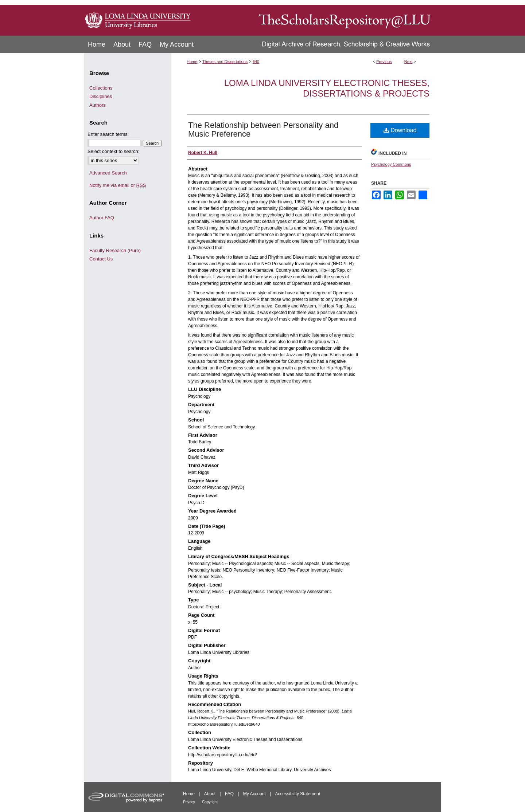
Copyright (210, 802)
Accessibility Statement (298, 794)
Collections (101, 88)
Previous (384, 62)
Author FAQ (102, 218)
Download (400, 130)
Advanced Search (108, 173)
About (210, 794)
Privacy (189, 802)
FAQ (229, 794)
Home (192, 62)
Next (409, 62)
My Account (254, 794)
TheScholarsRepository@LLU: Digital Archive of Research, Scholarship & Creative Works (317, 18)
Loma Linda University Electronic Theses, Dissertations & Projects (327, 88)
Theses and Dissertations (225, 62)
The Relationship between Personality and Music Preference (263, 130)
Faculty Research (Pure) (115, 250)
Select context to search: (113, 151)
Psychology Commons (391, 164)
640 (256, 62)
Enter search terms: (108, 134)
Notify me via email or (118, 185)
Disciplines (101, 96)
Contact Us (101, 259)
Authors (98, 105)
